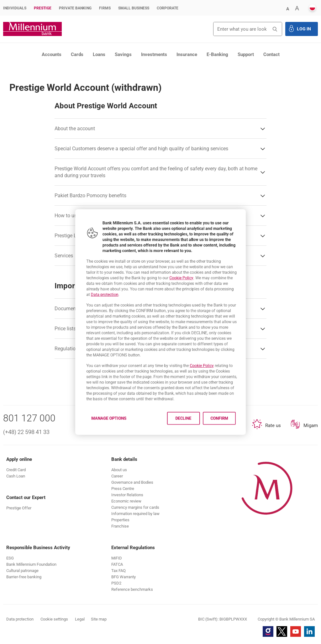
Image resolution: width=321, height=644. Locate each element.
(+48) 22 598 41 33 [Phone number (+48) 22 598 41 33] (26, 432)
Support (246, 54)
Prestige (43, 8)
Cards (77, 54)
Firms (105, 8)
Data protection (91, 288)
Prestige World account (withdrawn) (141, 67)
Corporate (168, 8)
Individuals (15, 8)
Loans (99, 54)
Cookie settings (54, 619)
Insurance (187, 54)
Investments (154, 54)
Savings (123, 54)
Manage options (96, 442)
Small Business (134, 8)
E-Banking (217, 54)
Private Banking (75, 8)
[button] (287, 8)
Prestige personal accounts (79, 67)
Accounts (52, 54)
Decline (189, 442)
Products (40, 67)
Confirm (234, 442)
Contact (271, 54)
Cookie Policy (186, 267)
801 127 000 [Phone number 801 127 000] (29, 418)
